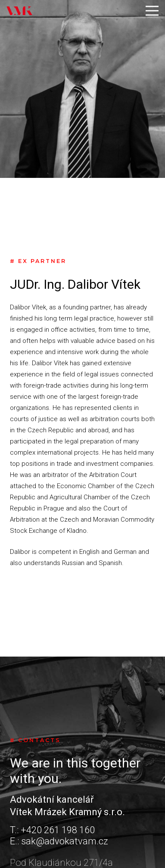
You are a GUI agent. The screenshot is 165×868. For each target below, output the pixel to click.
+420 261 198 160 (58, 830)
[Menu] (152, 11)
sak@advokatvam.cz (65, 841)
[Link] (19, 11)
